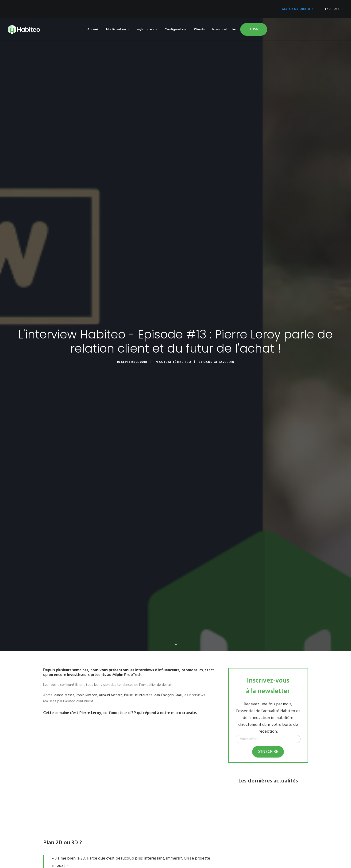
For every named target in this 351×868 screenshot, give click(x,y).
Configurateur (175, 29)
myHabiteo (147, 29)
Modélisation (118, 29)
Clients (199, 29)
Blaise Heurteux (136, 691)
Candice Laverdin (219, 360)
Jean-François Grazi (168, 691)
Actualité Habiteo (175, 360)
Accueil (93, 29)
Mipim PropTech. (127, 671)
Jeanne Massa (64, 691)
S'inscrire (268, 748)
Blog (254, 29)
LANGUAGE (334, 9)
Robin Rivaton (87, 691)
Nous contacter (224, 29)
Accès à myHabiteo (297, 9)
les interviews (142, 666)
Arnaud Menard (111, 691)
